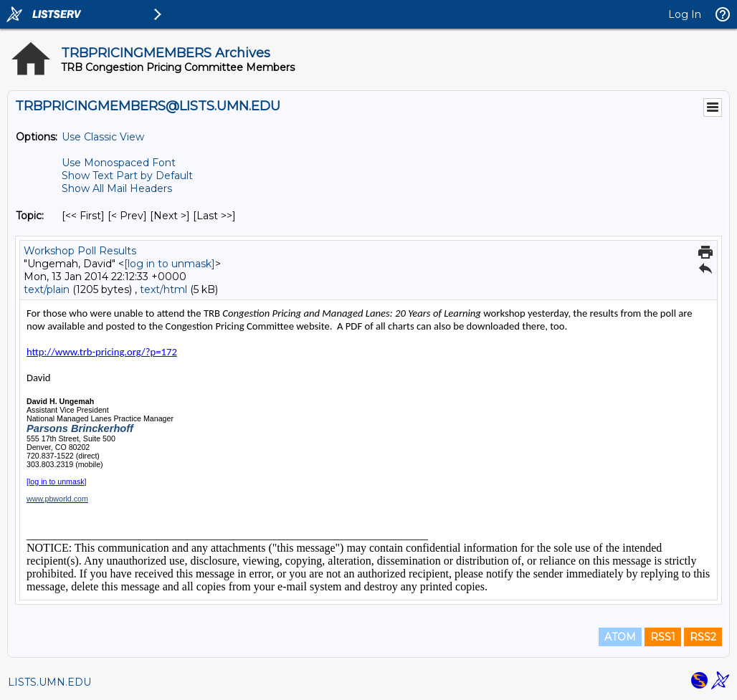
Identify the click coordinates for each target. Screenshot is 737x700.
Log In (685, 14)
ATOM (620, 637)
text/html (163, 289)
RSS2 (703, 637)
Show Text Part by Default (127, 176)
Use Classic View (103, 137)
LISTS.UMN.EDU (49, 682)
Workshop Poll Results (80, 251)
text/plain (47, 289)
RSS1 (663, 637)
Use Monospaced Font (119, 163)
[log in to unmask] (170, 264)
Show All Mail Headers (117, 188)
